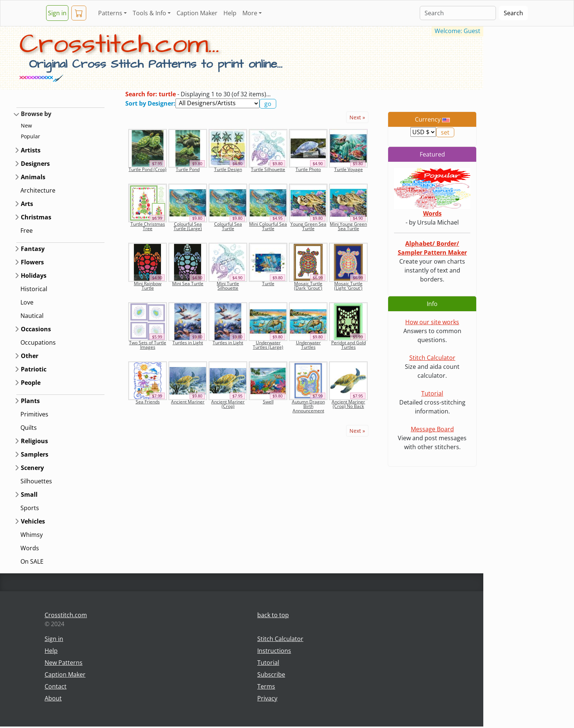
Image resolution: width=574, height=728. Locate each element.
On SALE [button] (32, 561)
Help (230, 13)
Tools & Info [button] (149, 13)
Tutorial (432, 393)
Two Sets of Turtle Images (148, 345)
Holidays (34, 276)
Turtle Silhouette (268, 169)
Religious (34, 441)
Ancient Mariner (188, 402)
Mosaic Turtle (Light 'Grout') (348, 286)
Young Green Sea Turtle (308, 226)
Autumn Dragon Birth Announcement (308, 406)
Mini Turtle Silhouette (228, 286)
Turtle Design (228, 169)
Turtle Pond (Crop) (148, 169)
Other (30, 356)
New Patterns (64, 663)
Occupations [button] (38, 342)
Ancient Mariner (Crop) (228, 404)
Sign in (57, 13)
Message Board (432, 429)
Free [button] (27, 231)
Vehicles (33, 521)
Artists (31, 150)
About (53, 698)
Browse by (36, 114)
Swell (268, 402)
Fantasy (33, 249)
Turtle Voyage (349, 169)
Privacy (267, 698)
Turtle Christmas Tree (148, 226)
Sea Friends (148, 402)
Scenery (32, 468)
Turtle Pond (188, 169)
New (26, 125)
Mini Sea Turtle (188, 284)
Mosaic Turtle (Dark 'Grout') (308, 286)
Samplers (35, 454)
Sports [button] (30, 508)
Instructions (274, 651)
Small (29, 495)
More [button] (250, 13)
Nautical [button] (32, 316)
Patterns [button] (110, 13)
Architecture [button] (38, 190)
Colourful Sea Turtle (228, 226)
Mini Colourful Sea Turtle (268, 226)
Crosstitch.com (66, 615)
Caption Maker (197, 13)
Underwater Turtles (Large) (268, 345)
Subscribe (271, 674)
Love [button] (27, 302)
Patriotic (34, 369)
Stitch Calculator (432, 358)
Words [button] (30, 548)
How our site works (432, 322)
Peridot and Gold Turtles (349, 345)
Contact (56, 686)
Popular (30, 136)
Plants (30, 401)
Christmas (36, 217)
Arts (27, 204)
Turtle (268, 284)
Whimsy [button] (32, 535)
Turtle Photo (308, 169)
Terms (266, 686)
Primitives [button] (34, 414)
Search (513, 13)
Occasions (36, 329)
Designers (35, 164)
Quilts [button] (29, 428)
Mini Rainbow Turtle (148, 286)
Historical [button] (34, 289)
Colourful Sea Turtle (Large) (188, 226)
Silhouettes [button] (36, 481)
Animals (33, 177)
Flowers (32, 262)
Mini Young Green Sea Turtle (348, 226)
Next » (357, 117)
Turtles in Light (188, 343)
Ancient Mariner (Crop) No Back (348, 404)
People (31, 383)
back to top (273, 615)
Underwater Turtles (308, 345)
